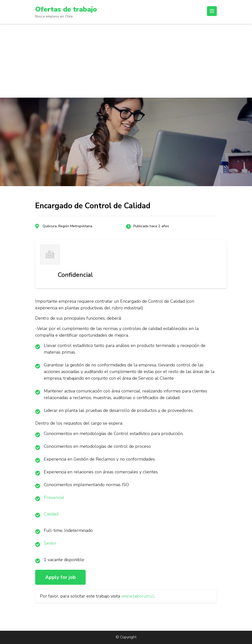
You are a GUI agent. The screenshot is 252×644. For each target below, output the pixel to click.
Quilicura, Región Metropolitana (67, 226)
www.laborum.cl (138, 596)
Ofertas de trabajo (66, 9)
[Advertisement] (126, 61)
